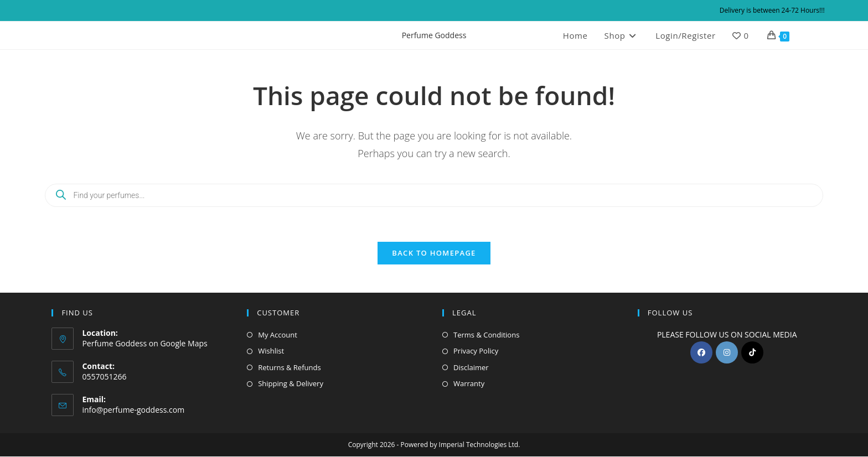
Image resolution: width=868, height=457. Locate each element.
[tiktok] (752, 353)
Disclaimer (471, 368)
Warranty (469, 384)
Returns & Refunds (289, 368)
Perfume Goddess (434, 35)
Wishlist (271, 351)
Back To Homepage (434, 253)
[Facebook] (701, 353)
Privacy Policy (476, 351)
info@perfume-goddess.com (133, 410)
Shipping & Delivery (291, 384)
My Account (278, 335)
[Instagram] (727, 353)
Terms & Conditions (486, 335)
